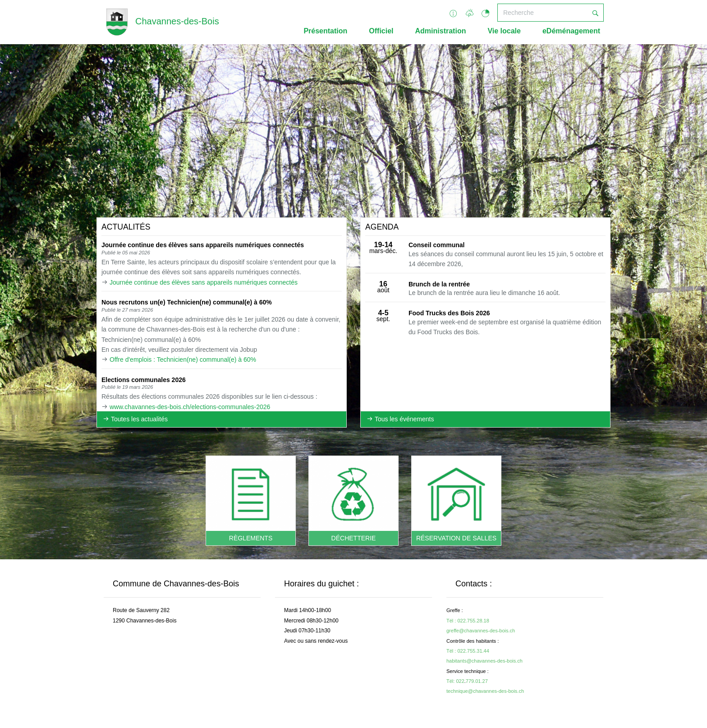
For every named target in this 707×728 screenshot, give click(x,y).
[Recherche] (542, 13)
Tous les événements (400, 419)
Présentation (325, 31)
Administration (441, 31)
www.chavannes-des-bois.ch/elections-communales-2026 (190, 407)
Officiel (381, 31)
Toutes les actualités (135, 419)
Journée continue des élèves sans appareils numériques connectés (204, 282)
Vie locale (504, 31)
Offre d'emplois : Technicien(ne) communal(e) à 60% (183, 359)
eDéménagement (571, 31)
